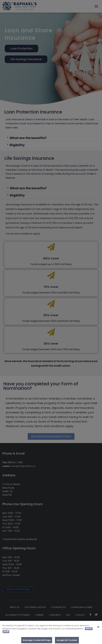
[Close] (98, 629)
